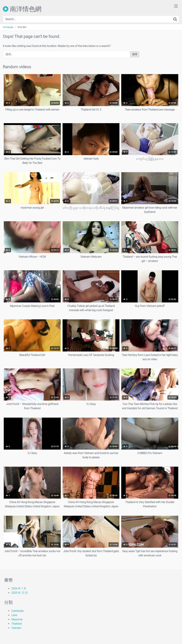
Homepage (8, 27)
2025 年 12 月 (20, 593)
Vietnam (16, 628)
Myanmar (17, 619)
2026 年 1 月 (19, 588)
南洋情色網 (22, 9)
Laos (14, 615)
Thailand (16, 624)
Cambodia (18, 611)
